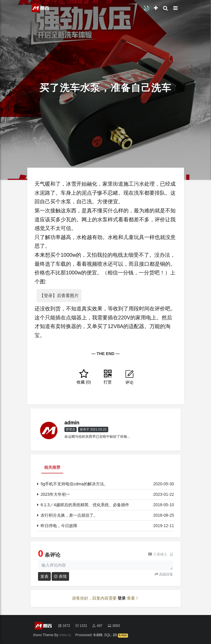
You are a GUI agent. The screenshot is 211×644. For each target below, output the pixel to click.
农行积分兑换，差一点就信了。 (69, 515)
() (84, 377)
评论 (129, 377)
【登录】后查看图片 (59, 295)
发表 (44, 576)
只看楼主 (160, 554)
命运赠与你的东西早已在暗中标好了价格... (97, 437)
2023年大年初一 (55, 494)
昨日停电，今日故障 (59, 526)
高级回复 (166, 574)
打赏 (108, 377)
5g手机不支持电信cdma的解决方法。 (74, 484)
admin (72, 423)
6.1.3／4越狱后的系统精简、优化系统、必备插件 (85, 505)
